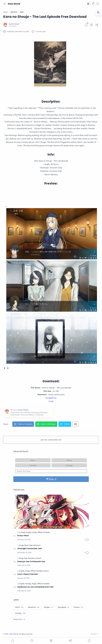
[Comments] (86, 25)
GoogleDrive (51, 398)
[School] (38, 558)
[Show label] (19, 619)
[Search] (97, 4)
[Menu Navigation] (5, 4)
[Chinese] (78, 607)
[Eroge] (35, 532)
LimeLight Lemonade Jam (30, 548)
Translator (33, 465)
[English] (29, 532)
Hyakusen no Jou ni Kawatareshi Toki (35, 587)
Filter (51, 479)
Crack (51, 401)
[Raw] (31, 545)
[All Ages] (49, 607)
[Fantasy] (28, 584)
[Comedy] (22, 532)
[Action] (19, 607)
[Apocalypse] (63, 607)
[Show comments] (89, 641)
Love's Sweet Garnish (28, 574)
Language (69, 465)
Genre (33, 460)
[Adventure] (34, 607)
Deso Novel (14, 4)
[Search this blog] (51, 471)
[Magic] (34, 584)
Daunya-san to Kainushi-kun (31, 561)
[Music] (27, 545)
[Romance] (37, 545)
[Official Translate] (44, 532)
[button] (89, 4)
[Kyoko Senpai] (14, 24)
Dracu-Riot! (23, 536)
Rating (69, 460)
